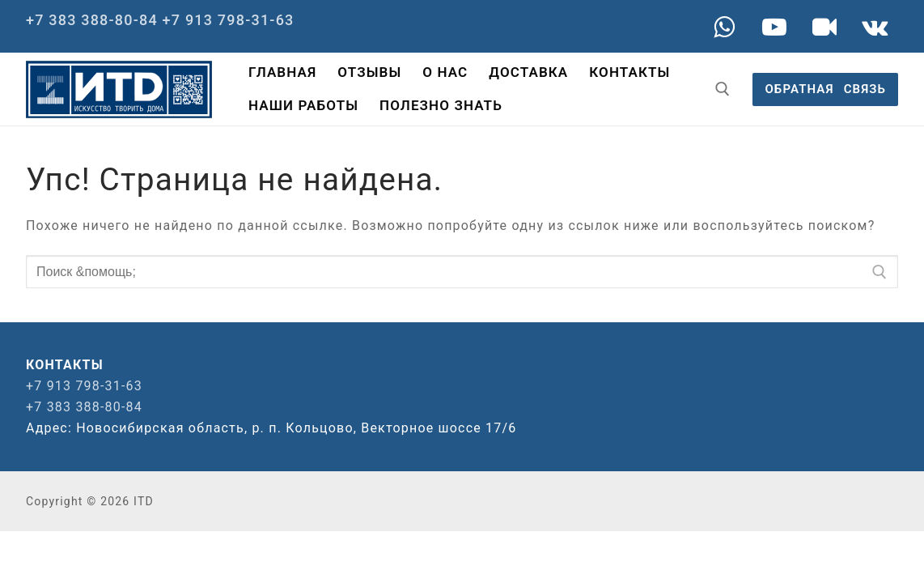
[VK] (875, 27)
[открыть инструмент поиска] (723, 89)
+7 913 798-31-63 (229, 20)
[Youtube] (775, 27)
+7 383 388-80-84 (92, 20)
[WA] (725, 27)
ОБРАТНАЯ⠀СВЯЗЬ (825, 89)
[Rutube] (825, 27)
